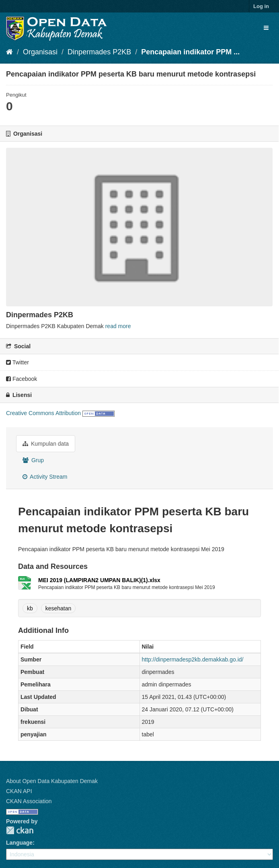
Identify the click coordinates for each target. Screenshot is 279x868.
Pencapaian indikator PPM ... (190, 52)
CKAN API (19, 791)
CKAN (20, 830)
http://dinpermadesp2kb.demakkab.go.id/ (193, 659)
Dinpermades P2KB (99, 52)
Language (19, 843)
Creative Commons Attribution (43, 413)
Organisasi (40, 52)
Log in (261, 6)
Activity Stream (45, 477)
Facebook (22, 379)
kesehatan (58, 608)
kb (30, 608)
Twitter (17, 362)
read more (118, 326)
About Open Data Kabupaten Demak (52, 781)
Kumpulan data (46, 444)
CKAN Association (29, 801)
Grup (33, 460)
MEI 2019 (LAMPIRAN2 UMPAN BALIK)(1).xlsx (99, 580)
